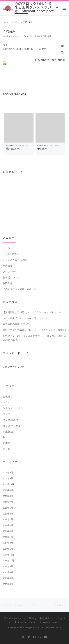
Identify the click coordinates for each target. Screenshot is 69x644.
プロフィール (10, 271)
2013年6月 (8, 572)
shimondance (13, 36)
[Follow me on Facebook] (34, 637)
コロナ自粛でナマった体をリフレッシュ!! (25, 318)
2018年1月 (8, 519)
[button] (62, 53)
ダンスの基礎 (10, 420)
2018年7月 (8, 502)
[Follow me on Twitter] (29, 637)
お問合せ (8, 283)
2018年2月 (8, 514)
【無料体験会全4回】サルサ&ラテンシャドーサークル (32, 312)
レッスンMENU (10, 254)
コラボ (7, 402)
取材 (5, 438)
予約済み (42, 149)
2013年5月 (8, 578)
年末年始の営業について (16, 324)
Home (6, 22)
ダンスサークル (12, 426)
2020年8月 (8, 490)
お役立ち (8, 396)
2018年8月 (8, 496)
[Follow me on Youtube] (45, 637)
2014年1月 (8, 549)
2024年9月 (8, 472)
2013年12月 (8, 555)
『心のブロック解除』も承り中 (20, 289)
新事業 (7, 443)
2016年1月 (8, 537)
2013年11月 (8, 560)
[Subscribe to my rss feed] (23, 637)
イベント (16, 22)
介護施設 (8, 432)
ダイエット (9, 414)
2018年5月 (8, 508)
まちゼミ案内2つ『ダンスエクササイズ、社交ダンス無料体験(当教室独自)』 (34, 338)
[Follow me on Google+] (40, 637)
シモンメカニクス (13, 408)
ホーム (6, 248)
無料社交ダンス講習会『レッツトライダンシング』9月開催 (34, 330)
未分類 (7, 449)
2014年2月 (8, 543)
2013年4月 (8, 584)
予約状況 (8, 266)
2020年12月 (8, 484)
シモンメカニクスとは (15, 260)
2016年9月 (8, 531)
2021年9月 (8, 478)
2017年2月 (8, 525)
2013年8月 (8, 566)
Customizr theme (52, 628)
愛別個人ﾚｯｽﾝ (13, 149)
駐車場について (11, 277)
